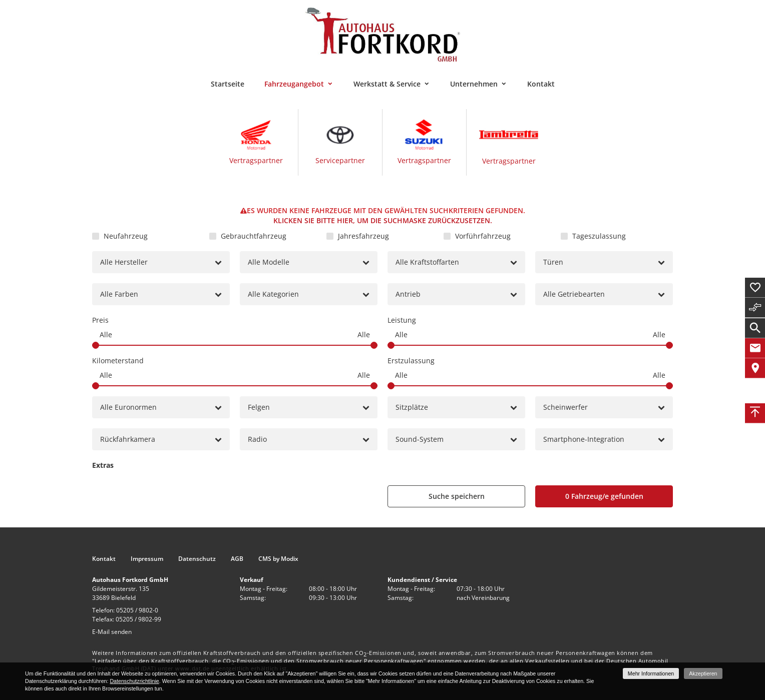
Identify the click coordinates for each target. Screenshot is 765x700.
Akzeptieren (703, 673)
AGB (237, 559)
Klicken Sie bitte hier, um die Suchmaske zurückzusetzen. (383, 220)
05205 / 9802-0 (137, 610)
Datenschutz (197, 559)
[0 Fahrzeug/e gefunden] (604, 496)
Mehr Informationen (651, 673)
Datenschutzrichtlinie (134, 681)
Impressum (147, 559)
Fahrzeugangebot (294, 84)
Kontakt (541, 84)
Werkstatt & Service (387, 84)
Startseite (228, 84)
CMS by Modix (278, 559)
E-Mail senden (112, 632)
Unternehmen (474, 84)
